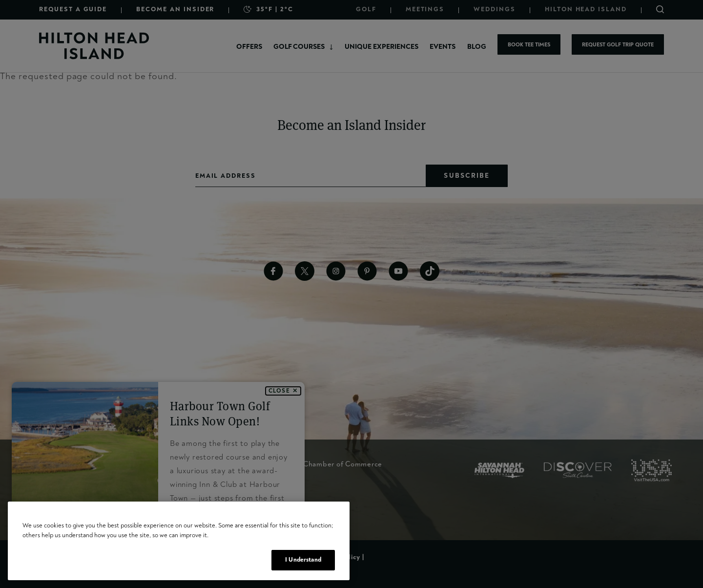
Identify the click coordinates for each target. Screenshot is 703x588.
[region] (179, 541)
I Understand (303, 560)
